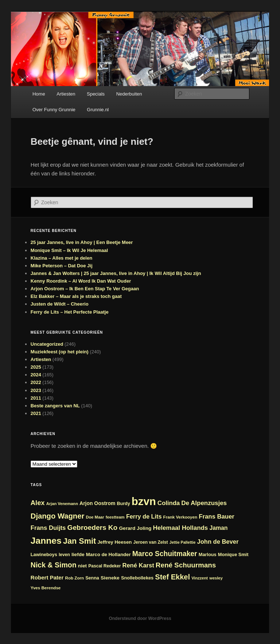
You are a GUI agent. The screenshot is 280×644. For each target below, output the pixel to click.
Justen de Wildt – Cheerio (60, 304)
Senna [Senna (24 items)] (92, 578)
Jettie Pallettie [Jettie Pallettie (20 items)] (183, 542)
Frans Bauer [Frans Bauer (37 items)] (217, 517)
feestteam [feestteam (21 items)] (115, 517)
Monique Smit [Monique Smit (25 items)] (233, 554)
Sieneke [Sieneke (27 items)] (110, 578)
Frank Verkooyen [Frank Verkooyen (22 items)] (180, 517)
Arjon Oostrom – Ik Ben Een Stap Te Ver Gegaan (85, 289)
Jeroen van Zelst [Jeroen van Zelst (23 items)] (151, 542)
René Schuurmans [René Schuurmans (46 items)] (186, 565)
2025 (36, 367)
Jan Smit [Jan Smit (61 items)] (79, 541)
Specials (96, 94)
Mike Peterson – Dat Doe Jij (62, 266)
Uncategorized (47, 344)
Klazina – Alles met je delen (61, 258)
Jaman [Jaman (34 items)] (218, 528)
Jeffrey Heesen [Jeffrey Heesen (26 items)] (114, 542)
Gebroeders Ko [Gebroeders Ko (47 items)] (93, 527)
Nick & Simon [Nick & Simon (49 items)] (54, 565)
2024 (36, 375)
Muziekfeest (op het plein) (60, 352)
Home (39, 94)
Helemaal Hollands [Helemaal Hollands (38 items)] (181, 528)
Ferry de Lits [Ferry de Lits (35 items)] (144, 516)
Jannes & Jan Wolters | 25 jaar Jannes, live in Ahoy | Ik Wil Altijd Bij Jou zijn (116, 273)
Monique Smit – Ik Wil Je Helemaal (69, 250)
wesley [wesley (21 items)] (216, 578)
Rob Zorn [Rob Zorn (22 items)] (75, 578)
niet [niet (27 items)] (82, 566)
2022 (36, 382)
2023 (36, 390)
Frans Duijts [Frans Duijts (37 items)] (48, 528)
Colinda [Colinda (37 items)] (169, 503)
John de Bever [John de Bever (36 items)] (218, 542)
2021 (36, 413)
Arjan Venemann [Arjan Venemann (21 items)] (62, 504)
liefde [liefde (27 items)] (78, 554)
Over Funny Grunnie (54, 110)
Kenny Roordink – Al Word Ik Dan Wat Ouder (81, 281)
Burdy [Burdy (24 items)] (124, 504)
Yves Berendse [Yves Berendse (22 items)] (46, 588)
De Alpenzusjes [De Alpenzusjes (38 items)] (204, 503)
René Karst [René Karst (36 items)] (138, 565)
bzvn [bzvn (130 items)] (144, 501)
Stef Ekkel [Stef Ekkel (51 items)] (172, 577)
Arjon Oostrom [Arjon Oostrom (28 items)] (97, 503)
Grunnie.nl (98, 110)
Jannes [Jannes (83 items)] (46, 541)
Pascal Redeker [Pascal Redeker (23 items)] (104, 566)
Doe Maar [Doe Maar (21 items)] (95, 517)
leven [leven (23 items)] (64, 555)
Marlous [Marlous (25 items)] (208, 554)
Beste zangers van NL (55, 406)
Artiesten (66, 94)
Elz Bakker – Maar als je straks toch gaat (76, 296)
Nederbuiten (129, 94)
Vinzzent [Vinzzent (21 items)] (200, 578)
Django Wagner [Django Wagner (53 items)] (58, 516)
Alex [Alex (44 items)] (38, 503)
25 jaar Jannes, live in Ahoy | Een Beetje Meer (82, 242)
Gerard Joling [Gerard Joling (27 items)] (135, 528)
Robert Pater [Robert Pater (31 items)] (47, 577)
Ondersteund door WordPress (140, 618)
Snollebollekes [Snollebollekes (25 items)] (137, 578)
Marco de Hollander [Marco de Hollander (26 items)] (108, 554)
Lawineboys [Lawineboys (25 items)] (44, 554)
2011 (36, 398)
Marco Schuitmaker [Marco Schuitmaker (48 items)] (165, 554)
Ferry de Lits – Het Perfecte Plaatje (70, 312)
